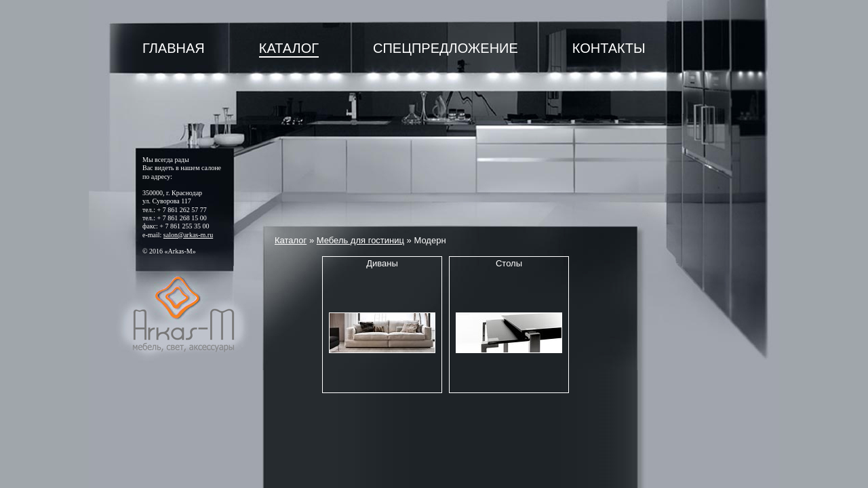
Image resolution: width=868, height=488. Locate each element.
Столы (509, 263)
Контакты (609, 48)
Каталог (289, 48)
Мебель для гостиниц (360, 240)
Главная (174, 48)
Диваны (382, 263)
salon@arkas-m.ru (188, 235)
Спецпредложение (446, 48)
